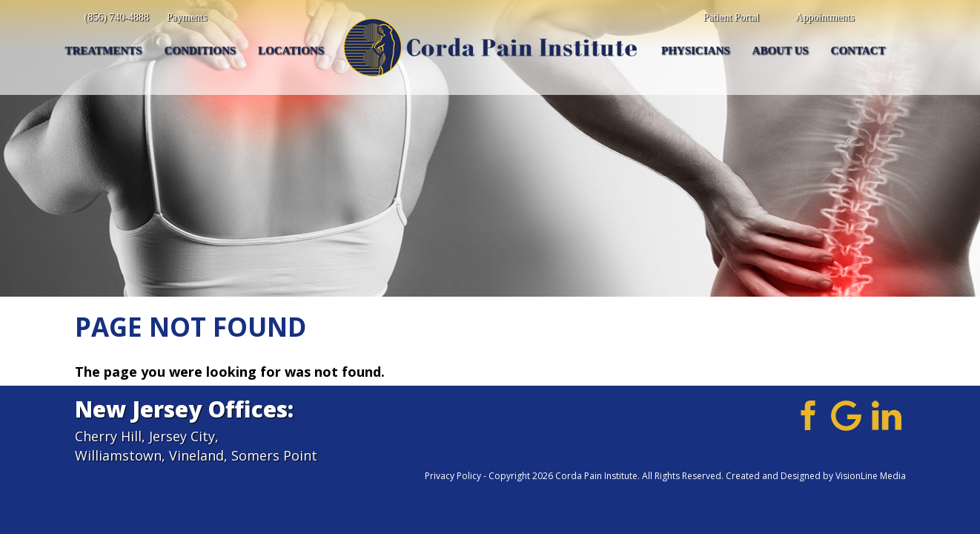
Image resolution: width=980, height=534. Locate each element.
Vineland (196, 455)
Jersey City (182, 436)
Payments (187, 17)
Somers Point (274, 455)
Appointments (825, 17)
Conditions (200, 50)
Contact (858, 50)
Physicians (696, 50)
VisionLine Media (871, 476)
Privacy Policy (453, 476)
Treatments (104, 50)
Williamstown (118, 455)
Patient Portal (731, 17)
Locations (291, 50)
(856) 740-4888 (117, 17)
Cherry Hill (108, 436)
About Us (781, 50)
